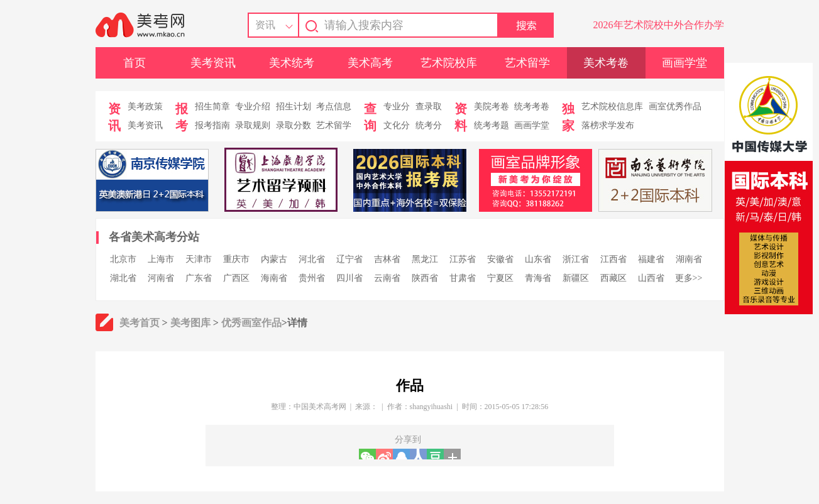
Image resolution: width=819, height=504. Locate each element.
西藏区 (613, 278)
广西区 (236, 278)
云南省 (387, 278)
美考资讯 (213, 63)
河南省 (161, 278)
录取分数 (294, 125)
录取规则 (253, 125)
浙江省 (576, 259)
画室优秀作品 (675, 107)
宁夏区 (500, 278)
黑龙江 (425, 259)
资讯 (265, 25)
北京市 (123, 259)
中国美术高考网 (320, 407)
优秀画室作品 (251, 323)
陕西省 (425, 278)
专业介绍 (253, 107)
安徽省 (500, 259)
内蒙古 (274, 259)
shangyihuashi (431, 407)
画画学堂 (684, 63)
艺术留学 (527, 63)
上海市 (161, 259)
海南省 (274, 278)
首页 (135, 63)
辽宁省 (349, 259)
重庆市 (236, 259)
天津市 (199, 259)
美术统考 (292, 63)
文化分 (397, 125)
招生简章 (212, 107)
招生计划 (294, 107)
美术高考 (370, 63)
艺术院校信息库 (612, 107)
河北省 (312, 259)
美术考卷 (606, 63)
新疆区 (576, 278)
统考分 (429, 125)
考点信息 (334, 107)
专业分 (397, 107)
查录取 (429, 107)
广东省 (199, 278)
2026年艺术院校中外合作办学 (659, 25)
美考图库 (190, 323)
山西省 (651, 278)
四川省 (349, 278)
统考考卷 (532, 107)
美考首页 (140, 323)
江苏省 (463, 259)
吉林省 (387, 259)
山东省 (538, 259)
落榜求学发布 (608, 125)
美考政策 (145, 107)
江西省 (613, 259)
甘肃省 (463, 278)
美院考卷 (492, 107)
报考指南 (212, 125)
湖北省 (123, 278)
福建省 (651, 259)
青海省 (538, 278)
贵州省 (312, 278)
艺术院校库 (449, 63)
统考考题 (492, 125)
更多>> (689, 278)
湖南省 (689, 259)
